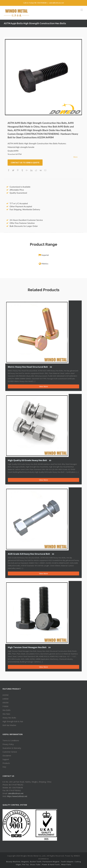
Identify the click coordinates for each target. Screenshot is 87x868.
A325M (5, 695)
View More (43, 386)
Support (6, 759)
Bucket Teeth (36, 862)
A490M (5, 699)
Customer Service (10, 752)
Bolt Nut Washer (9, 725)
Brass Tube (35, 864)
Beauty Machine (13, 862)
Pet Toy (26, 864)
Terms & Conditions (11, 740)
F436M (5, 706)
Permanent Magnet (51, 862)
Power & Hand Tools (51, 864)
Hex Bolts (7, 710)
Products (6, 763)
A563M (5, 703)
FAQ (4, 767)
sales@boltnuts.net (56, 3)
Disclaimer (7, 756)
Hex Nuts (6, 714)
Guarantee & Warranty (12, 748)
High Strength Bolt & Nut (13, 721)
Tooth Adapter (67, 862)
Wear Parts (66, 864)
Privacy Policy (8, 744)
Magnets (25, 862)
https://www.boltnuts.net (17, 796)
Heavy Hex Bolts (9, 718)
